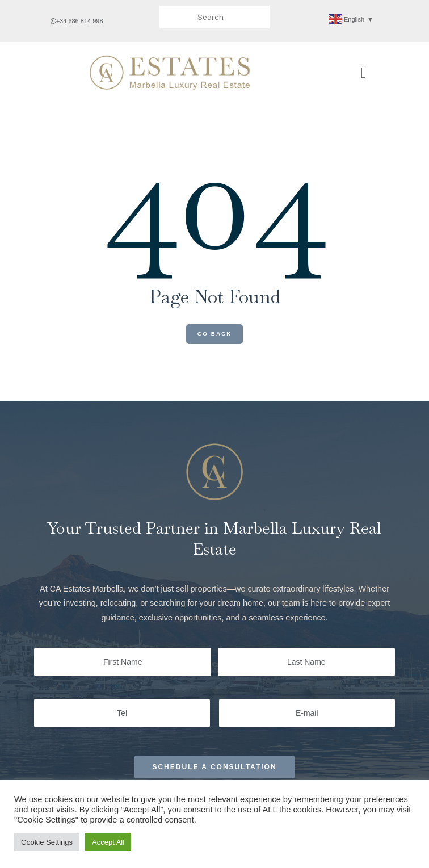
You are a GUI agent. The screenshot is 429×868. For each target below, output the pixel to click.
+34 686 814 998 (77, 21)
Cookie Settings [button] (47, 842)
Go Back (215, 334)
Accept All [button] (108, 842)
